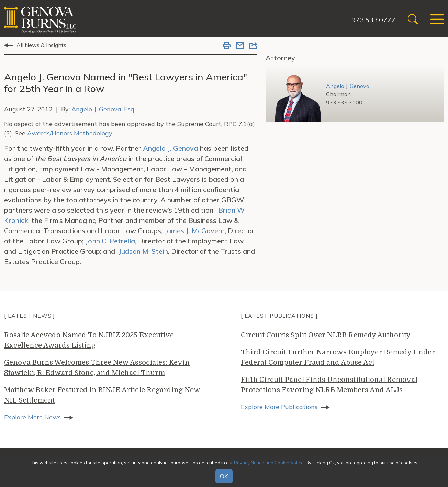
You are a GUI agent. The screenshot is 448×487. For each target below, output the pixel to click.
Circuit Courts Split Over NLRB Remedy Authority (326, 335)
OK (224, 476)
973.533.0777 (373, 20)
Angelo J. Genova (171, 148)
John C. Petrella (110, 241)
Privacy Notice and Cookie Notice (269, 463)
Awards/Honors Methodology (70, 133)
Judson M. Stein (143, 251)
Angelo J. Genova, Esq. (103, 109)
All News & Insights (41, 45)
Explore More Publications (279, 407)
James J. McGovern (194, 231)
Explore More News (32, 417)
